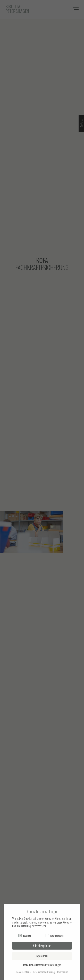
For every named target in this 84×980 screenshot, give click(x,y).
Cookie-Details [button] (23, 972)
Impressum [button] (63, 972)
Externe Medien (54, 936)
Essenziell (25, 936)
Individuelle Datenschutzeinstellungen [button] (42, 965)
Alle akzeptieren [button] (42, 946)
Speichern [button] (42, 956)
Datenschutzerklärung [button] (44, 972)
